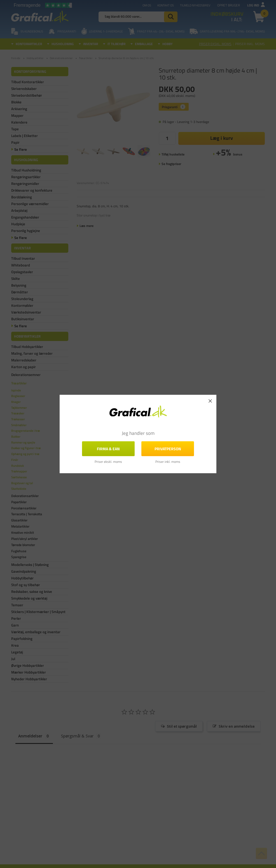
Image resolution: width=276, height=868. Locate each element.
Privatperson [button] (168, 449)
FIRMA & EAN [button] (108, 449)
